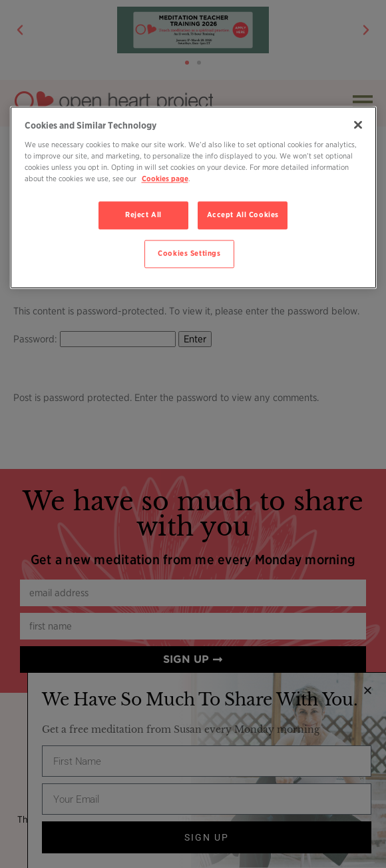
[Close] (358, 125)
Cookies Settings (189, 254)
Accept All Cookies (243, 215)
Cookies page (165, 179)
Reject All (143, 215)
